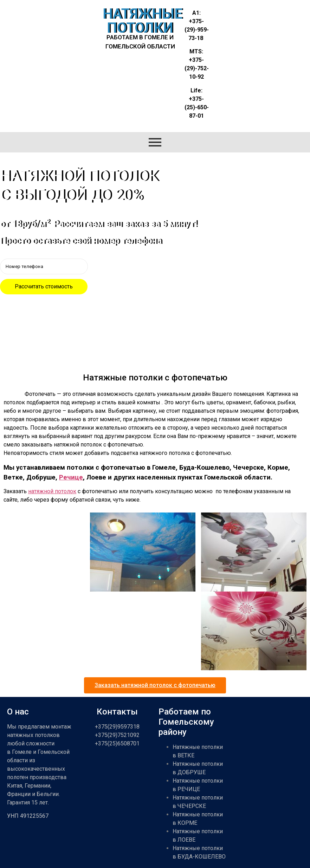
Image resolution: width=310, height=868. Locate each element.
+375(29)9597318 (117, 727)
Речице (71, 477)
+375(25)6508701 (117, 743)
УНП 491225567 (28, 816)
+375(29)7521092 (117, 735)
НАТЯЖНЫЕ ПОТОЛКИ (143, 21)
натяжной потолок (52, 491)
